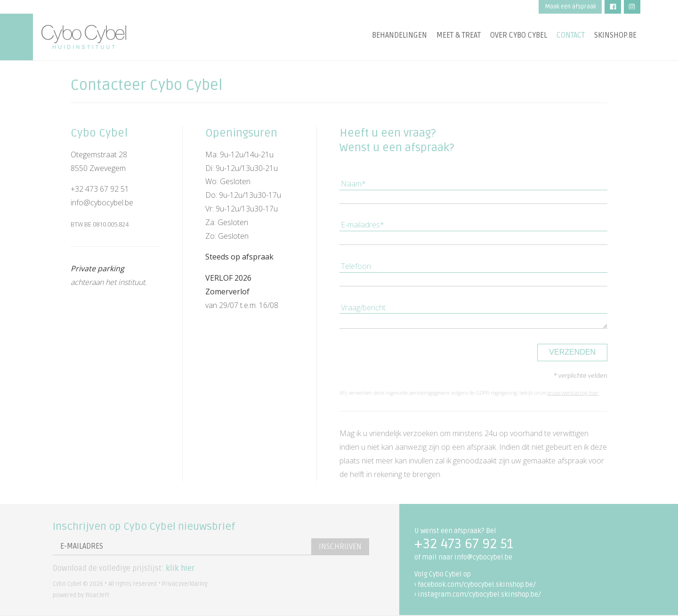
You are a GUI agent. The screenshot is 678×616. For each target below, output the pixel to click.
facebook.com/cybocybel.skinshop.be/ (477, 585)
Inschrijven (340, 547)
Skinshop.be (615, 35)
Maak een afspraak (570, 7)
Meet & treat (459, 35)
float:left (97, 595)
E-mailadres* (363, 225)
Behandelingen (400, 35)
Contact (571, 35)
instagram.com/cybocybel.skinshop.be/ (479, 595)
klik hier (180, 568)
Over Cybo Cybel (519, 35)
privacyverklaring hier (573, 393)
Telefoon (356, 266)
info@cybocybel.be (102, 203)
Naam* (353, 184)
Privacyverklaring (185, 584)
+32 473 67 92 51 (100, 189)
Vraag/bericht (363, 308)
